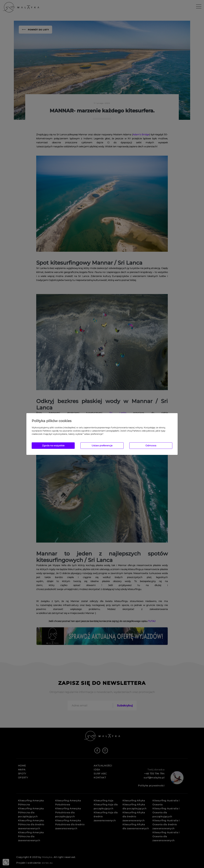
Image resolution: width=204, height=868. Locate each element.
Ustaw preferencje (102, 445)
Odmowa (151, 445)
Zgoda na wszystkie (53, 445)
